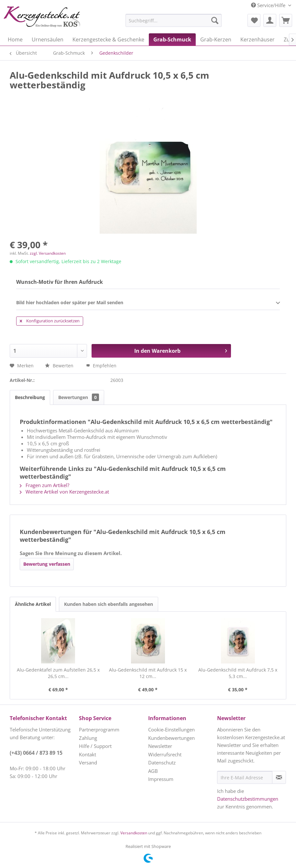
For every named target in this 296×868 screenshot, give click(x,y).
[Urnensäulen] (48, 39)
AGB (153, 771)
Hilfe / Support (95, 746)
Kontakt (88, 754)
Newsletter (160, 746)
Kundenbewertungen (171, 738)
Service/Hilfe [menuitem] (269, 5)
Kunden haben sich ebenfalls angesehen (109, 604)
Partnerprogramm (99, 729)
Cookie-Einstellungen (171, 729)
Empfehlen (101, 366)
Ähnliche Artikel (33, 604)
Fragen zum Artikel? (44, 485)
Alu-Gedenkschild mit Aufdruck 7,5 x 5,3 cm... (238, 673)
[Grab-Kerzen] (216, 39)
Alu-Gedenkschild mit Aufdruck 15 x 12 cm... (148, 673)
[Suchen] (215, 20)
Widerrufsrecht (165, 754)
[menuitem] (157, 20)
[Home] (15, 39)
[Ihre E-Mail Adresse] (245, 777)
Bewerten (60, 366)
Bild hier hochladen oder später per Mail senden (148, 303)
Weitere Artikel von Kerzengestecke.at (64, 492)
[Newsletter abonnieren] (279, 777)
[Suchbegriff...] (174, 20)
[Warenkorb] (286, 20)
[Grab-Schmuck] (172, 39)
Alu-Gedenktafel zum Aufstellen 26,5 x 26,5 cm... (58, 673)
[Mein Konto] (270, 20)
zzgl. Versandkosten (48, 253)
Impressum (161, 779)
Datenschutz (162, 762)
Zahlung (88, 738)
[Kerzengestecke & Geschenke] (108, 39)
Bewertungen (79, 397)
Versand (88, 762)
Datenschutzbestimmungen (248, 799)
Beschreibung (30, 397)
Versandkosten (134, 833)
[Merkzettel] (254, 20)
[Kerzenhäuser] (258, 39)
